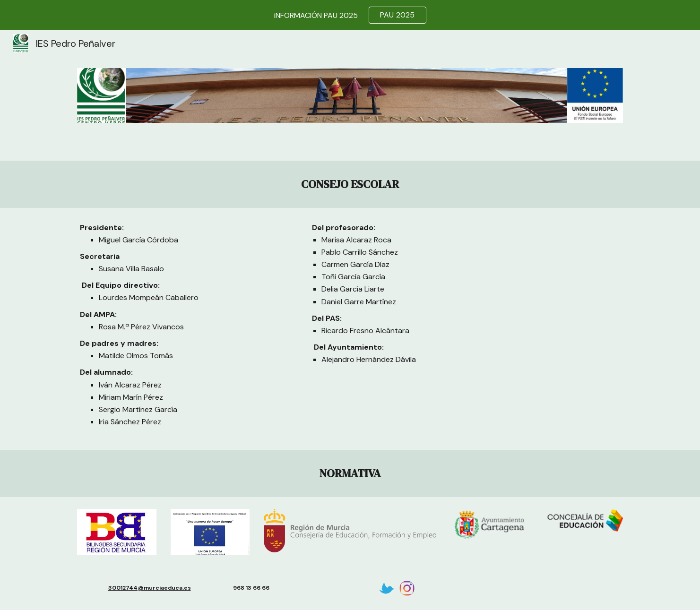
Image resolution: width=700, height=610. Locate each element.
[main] (350, 184)
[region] (350, 15)
